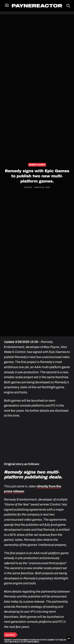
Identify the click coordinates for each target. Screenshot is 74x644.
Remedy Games (37, 165)
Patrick (28, 187)
